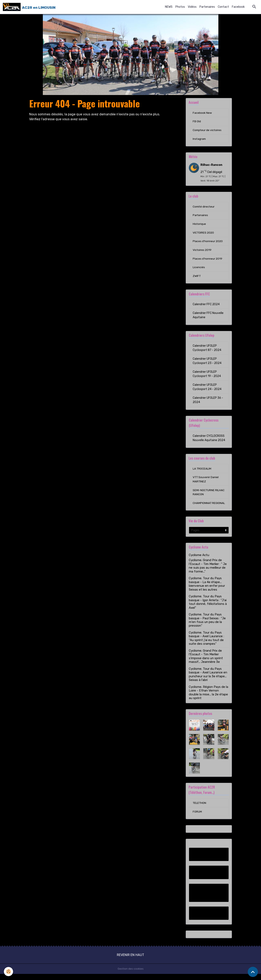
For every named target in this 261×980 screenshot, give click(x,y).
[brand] (29, 7)
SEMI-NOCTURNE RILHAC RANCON (209, 494)
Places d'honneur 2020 (208, 242)
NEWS (169, 7)
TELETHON (200, 809)
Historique (199, 225)
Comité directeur (204, 207)
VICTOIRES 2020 (204, 233)
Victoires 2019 (202, 251)
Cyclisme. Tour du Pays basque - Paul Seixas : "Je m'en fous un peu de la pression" (207, 626)
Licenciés (199, 268)
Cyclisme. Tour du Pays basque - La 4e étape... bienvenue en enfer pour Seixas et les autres (207, 590)
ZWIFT (197, 277)
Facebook (238, 7)
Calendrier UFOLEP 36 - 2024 (208, 401)
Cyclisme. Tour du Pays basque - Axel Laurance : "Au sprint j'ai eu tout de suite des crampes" (206, 644)
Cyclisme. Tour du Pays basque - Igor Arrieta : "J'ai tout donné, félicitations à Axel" (208, 608)
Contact (223, 7)
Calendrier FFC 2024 (206, 305)
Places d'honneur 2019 (208, 259)
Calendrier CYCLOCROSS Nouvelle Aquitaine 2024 (209, 439)
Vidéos (192, 7)
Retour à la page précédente (51, 129)
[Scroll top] (253, 972)
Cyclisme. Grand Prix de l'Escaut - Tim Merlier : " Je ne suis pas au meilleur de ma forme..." (208, 572)
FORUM (197, 818)
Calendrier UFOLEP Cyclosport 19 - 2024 (207, 375)
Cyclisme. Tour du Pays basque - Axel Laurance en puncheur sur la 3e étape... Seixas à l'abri (208, 680)
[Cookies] (9, 972)
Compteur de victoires (207, 130)
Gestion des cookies (131, 975)
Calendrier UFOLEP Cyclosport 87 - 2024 (207, 349)
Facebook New (202, 113)
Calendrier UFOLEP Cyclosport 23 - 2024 (207, 362)
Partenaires (207, 7)
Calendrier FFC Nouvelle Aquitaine (208, 316)
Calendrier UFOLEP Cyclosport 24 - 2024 (207, 388)
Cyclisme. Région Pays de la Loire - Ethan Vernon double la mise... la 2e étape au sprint (208, 698)
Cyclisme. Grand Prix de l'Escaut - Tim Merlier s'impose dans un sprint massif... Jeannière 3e (206, 662)
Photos (180, 7)
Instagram (200, 139)
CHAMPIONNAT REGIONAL (202, 507)
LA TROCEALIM (202, 470)
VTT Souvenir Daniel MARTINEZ (206, 481)
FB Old (197, 122)
